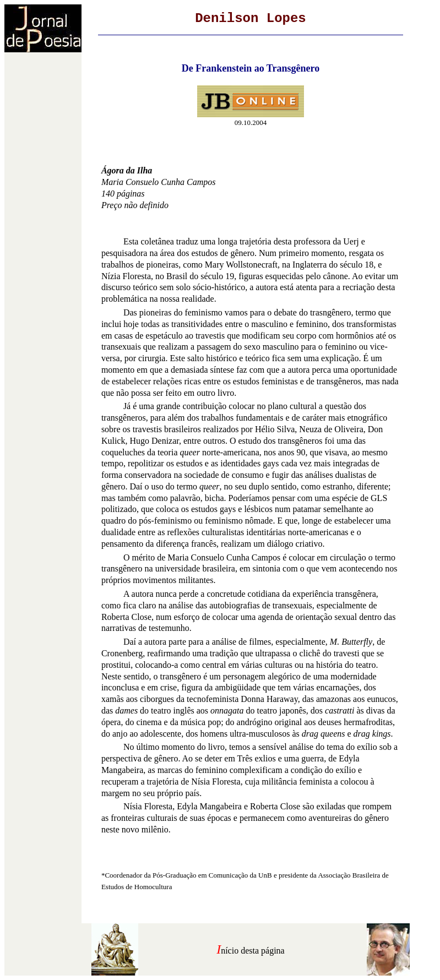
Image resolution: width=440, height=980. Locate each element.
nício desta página (253, 951)
